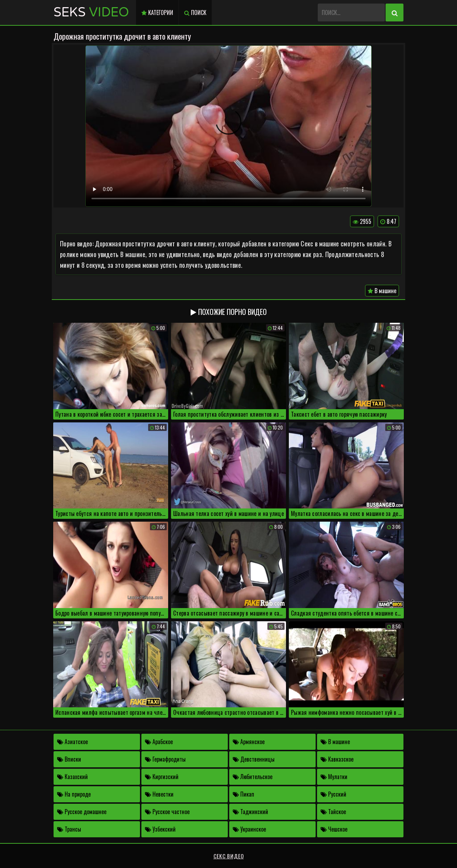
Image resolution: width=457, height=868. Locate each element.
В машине (382, 291)
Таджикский (250, 812)
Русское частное (167, 812)
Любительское (253, 777)
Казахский (72, 777)
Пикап (243, 794)
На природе (74, 794)
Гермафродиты (165, 759)
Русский (333, 794)
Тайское (333, 812)
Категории (157, 12)
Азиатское (72, 742)
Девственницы (254, 759)
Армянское (249, 742)
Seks (91, 12)
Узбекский (160, 829)
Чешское (334, 829)
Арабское (159, 742)
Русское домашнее (82, 812)
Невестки (159, 794)
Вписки (69, 759)
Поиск (195, 12)
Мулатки (334, 777)
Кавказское (337, 759)
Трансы (69, 829)
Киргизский (162, 777)
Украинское (249, 829)
